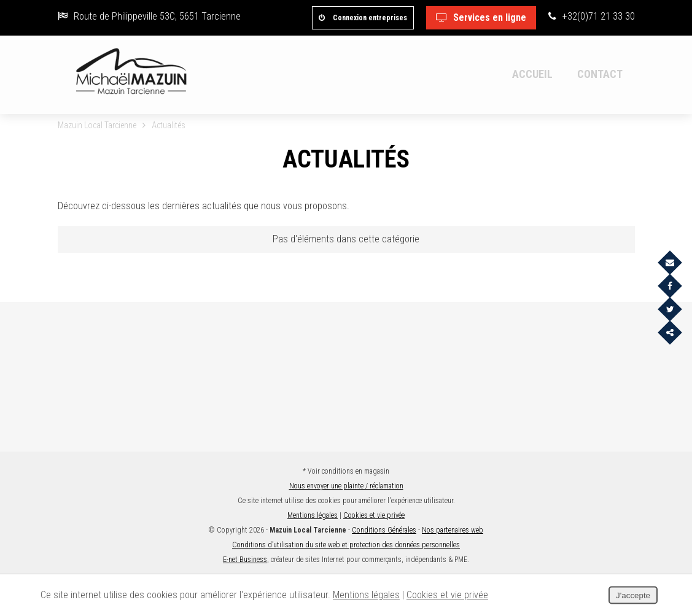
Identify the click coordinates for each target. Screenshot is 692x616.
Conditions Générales (384, 530)
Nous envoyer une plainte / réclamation (346, 486)
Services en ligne (481, 17)
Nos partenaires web (453, 530)
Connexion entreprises (363, 18)
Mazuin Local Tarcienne (97, 125)
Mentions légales (313, 515)
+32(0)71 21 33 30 (592, 16)
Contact (600, 74)
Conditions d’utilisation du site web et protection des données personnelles (346, 545)
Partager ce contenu (666, 340)
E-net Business (245, 560)
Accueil (532, 74)
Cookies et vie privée (374, 515)
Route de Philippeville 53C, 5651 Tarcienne (149, 16)
